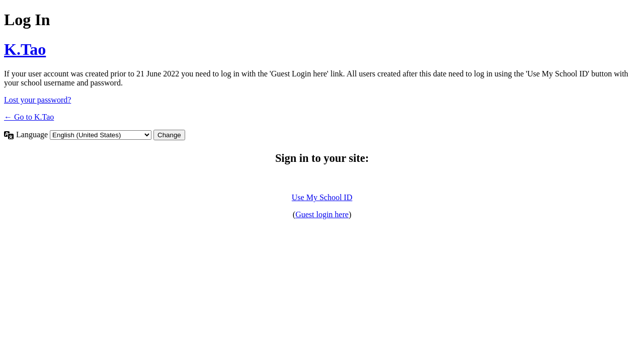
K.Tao (25, 49)
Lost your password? (37, 100)
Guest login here (322, 214)
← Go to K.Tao (29, 117)
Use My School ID (322, 197)
